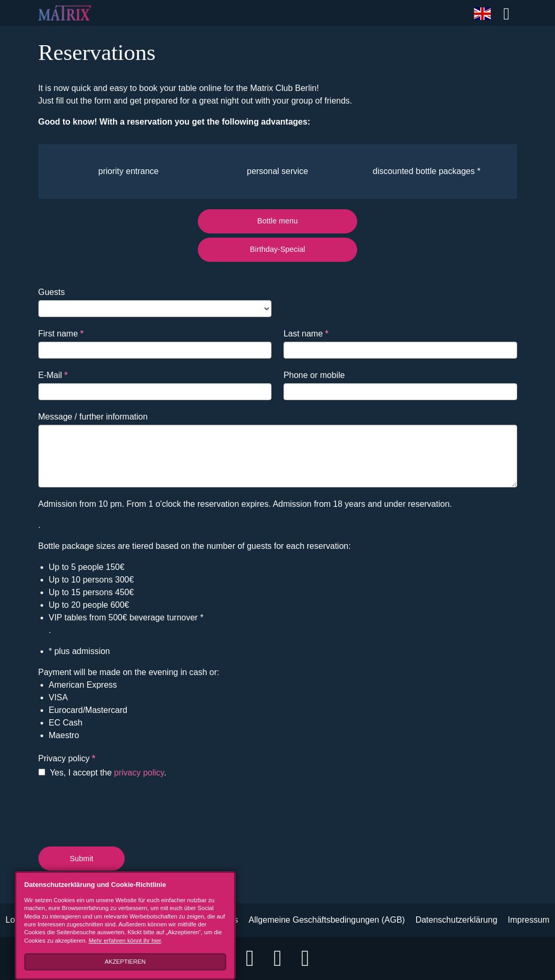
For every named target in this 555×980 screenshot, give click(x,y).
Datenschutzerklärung (457, 920)
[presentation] (118, 810)
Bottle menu (277, 221)
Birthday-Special (277, 249)
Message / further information (93, 417)
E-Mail (53, 375)
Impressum (528, 920)
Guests (52, 292)
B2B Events (216, 920)
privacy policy (139, 773)
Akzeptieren (115, 962)
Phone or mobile (314, 375)
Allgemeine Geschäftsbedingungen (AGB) (327, 920)
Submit (82, 859)
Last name (306, 334)
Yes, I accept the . (103, 773)
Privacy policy (67, 758)
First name (61, 334)
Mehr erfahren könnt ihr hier (95, 941)
